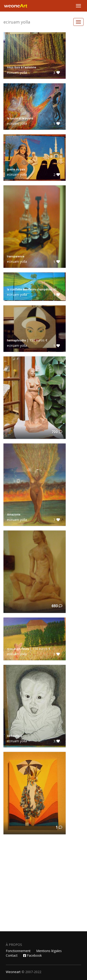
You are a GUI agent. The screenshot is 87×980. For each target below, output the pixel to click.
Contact (12, 955)
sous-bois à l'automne (22, 67)
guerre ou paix (16, 169)
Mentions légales (49, 951)
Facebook (32, 955)
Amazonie (14, 515)
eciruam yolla (17, 22)
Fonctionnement (18, 951)
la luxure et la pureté (20, 118)
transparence (16, 256)
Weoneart (13, 972)
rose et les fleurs (18, 649)
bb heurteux (15, 736)
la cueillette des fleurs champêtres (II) (32, 289)
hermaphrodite (16, 341)
